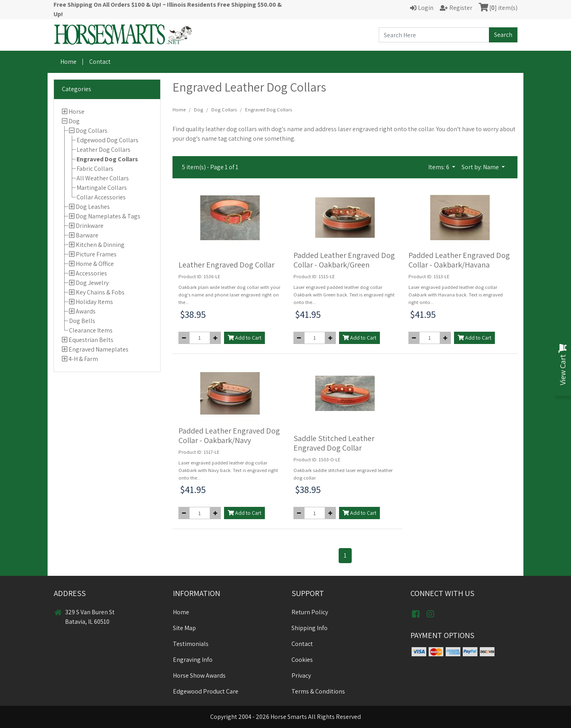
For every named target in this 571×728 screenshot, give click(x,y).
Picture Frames (96, 254)
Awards (86, 311)
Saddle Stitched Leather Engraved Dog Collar (334, 443)
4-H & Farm (83, 359)
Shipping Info (309, 628)
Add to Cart (244, 338)
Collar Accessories (101, 197)
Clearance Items (91, 330)
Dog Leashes (93, 207)
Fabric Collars (95, 169)
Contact (100, 62)
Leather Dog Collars (103, 150)
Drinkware (90, 226)
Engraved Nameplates (99, 349)
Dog (74, 121)
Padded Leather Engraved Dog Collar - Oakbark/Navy (229, 436)
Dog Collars (92, 131)
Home (68, 62)
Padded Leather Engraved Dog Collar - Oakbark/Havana (459, 260)
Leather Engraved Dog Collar (226, 265)
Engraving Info (193, 660)
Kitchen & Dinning (100, 245)
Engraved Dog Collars (107, 159)
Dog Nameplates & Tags (108, 216)
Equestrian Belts (91, 340)
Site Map (184, 628)
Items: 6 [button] (439, 167)
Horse (77, 112)
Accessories (91, 273)
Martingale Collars (102, 188)
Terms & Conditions (318, 691)
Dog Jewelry (92, 283)
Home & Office (95, 264)
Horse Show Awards (199, 675)
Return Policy (310, 612)
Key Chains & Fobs (100, 292)
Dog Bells (82, 321)
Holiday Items (94, 302)
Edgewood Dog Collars (107, 140)
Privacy (301, 675)
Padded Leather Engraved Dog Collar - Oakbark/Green (344, 260)
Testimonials (191, 644)
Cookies (302, 660)
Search (503, 35)
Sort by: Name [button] (481, 167)
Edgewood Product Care (206, 691)
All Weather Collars (103, 178)
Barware (87, 235)
